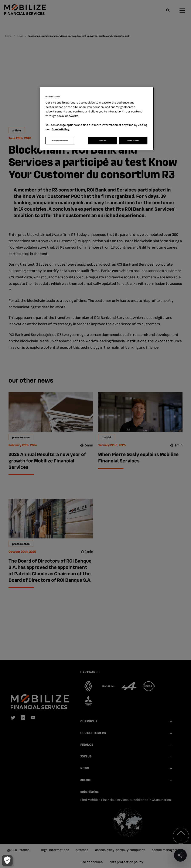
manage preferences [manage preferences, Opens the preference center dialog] (60, 140)
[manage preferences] (7, 861)
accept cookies (133, 140)
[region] (96, 119)
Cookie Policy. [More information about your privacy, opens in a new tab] (61, 129)
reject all (103, 140)
